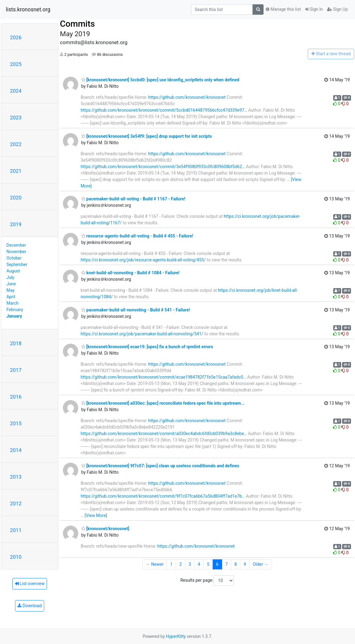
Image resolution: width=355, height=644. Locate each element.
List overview (30, 584)
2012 (16, 503)
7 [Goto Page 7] (226, 564)
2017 (16, 370)
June (11, 284)
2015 (16, 423)
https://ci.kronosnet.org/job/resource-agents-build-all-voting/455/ (143, 260)
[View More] (96, 515)
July (10, 277)
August (13, 271)
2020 (16, 198)
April (11, 297)
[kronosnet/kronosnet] (105, 529)
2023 (16, 118)
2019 (16, 224)
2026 (16, 37)
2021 (16, 171)
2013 (16, 477)
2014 (16, 450)
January (14, 316)
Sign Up (337, 9)
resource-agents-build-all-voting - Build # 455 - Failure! (137, 236)
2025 (16, 64)
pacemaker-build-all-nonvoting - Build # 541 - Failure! (136, 310)
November (16, 252)
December (16, 245)
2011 (16, 530)
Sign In (314, 9)
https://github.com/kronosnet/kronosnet (187, 97)
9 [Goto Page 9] (245, 564)
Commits (77, 24)
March (13, 303)
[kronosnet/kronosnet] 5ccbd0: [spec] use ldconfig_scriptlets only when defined (160, 80)
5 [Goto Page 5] (208, 564)
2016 (16, 397)
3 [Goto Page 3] (190, 564)
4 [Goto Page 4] (199, 564)
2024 (16, 91)
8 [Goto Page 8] (236, 564)
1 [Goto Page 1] (172, 564)
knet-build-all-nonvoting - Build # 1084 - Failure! (130, 273)
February (15, 310)
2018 (16, 343)
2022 (16, 144)
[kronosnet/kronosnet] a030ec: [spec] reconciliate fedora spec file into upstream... (163, 403)
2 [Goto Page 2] (181, 564)
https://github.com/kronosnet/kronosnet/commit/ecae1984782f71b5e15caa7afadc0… (163, 377)
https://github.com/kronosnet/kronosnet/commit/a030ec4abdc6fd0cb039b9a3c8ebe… (164, 434)
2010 (16, 557)
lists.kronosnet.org (28, 10)
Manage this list (283, 9)
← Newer (155, 564)
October (14, 258)
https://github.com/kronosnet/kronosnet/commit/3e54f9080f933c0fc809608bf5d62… (163, 167)
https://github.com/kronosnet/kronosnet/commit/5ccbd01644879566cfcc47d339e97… (164, 110)
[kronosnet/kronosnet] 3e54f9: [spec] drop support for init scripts (147, 136)
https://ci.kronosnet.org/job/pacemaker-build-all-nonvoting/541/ (142, 334)
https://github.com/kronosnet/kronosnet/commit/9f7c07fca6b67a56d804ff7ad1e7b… (163, 496)
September (17, 264)
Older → (261, 564)
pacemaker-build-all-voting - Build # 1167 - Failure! (133, 199)
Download (30, 606)
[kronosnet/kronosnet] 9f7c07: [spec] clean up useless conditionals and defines (160, 466)
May (10, 290)
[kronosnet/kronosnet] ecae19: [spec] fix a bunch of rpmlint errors (147, 347)
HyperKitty (176, 636)
